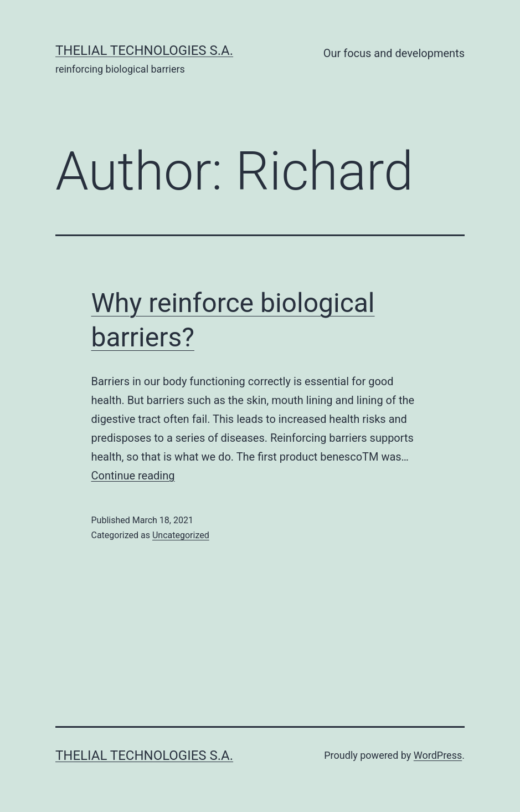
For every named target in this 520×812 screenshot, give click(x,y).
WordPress (438, 755)
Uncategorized (181, 535)
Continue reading (133, 476)
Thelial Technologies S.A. (144, 50)
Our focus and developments (394, 53)
